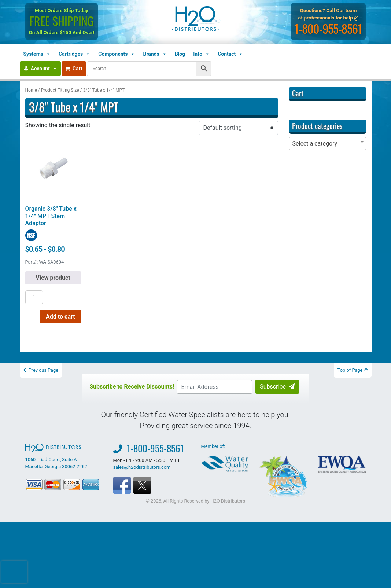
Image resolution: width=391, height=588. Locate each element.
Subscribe (277, 387)
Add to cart (60, 317)
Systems (37, 54)
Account (44, 69)
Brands (155, 54)
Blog (180, 54)
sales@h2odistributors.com (142, 467)
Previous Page (41, 370)
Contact (230, 54)
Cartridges (74, 54)
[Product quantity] (34, 297)
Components (117, 54)
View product (53, 278)
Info (201, 54)
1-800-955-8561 (329, 28)
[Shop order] (238, 128)
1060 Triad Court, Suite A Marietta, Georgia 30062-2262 (56, 456)
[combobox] (328, 144)
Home (31, 90)
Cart (74, 69)
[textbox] (328, 144)
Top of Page (353, 370)
